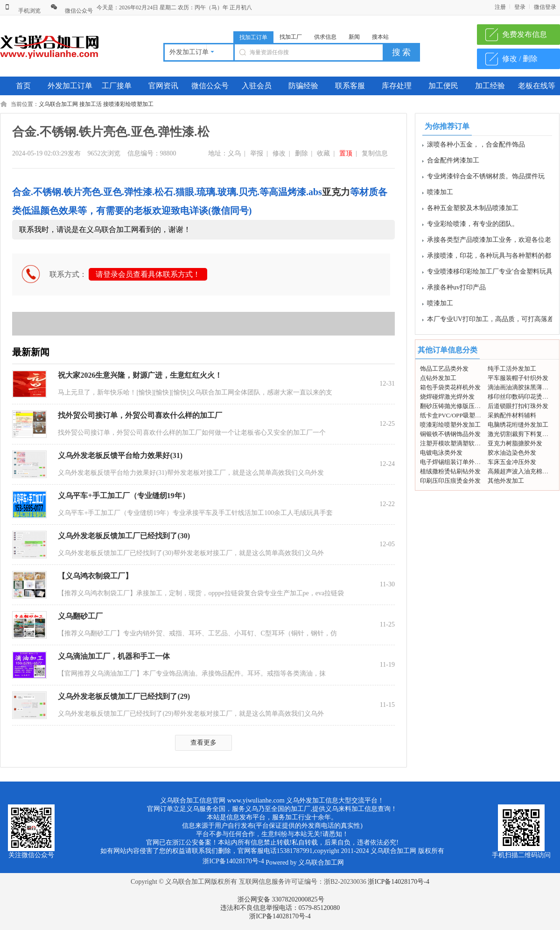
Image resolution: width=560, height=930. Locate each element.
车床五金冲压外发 (512, 462)
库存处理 (397, 86)
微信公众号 (72, 11)
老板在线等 (537, 86)
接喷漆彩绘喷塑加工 (128, 104)
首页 (23, 86)
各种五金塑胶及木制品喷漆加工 (473, 210)
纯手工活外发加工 (512, 369)
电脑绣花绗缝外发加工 (518, 425)
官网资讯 (163, 86)
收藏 (323, 153)
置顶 (346, 153)
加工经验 (490, 86)
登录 (520, 7)
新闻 (354, 37)
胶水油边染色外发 (512, 453)
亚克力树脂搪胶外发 (515, 443)
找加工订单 (253, 37)
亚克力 (336, 192)
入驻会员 (257, 86)
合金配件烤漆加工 (453, 162)
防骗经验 (303, 86)
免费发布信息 (525, 34)
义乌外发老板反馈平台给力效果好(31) (120, 455)
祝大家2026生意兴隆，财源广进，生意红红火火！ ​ (141, 375)
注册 (500, 7)
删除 (301, 153)
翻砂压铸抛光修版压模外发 (456, 406)
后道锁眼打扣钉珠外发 (518, 406)
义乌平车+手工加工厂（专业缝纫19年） (123, 496)
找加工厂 (291, 37)
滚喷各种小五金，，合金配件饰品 (476, 146)
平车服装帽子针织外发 (518, 378)
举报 (257, 153)
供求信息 (325, 37)
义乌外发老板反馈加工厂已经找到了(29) (124, 696)
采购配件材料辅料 (512, 415)
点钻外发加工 (438, 378)
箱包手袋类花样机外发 (450, 387)
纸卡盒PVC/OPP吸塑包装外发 (460, 415)
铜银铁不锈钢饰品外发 (450, 434)
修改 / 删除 (520, 59)
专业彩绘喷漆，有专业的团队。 (473, 226)
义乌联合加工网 (58, 104)
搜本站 (380, 37)
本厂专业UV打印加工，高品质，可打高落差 (490, 321)
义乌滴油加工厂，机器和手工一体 (114, 656)
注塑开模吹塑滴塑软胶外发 (456, 443)
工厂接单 (117, 86)
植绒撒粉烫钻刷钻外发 (450, 471)
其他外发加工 (506, 481)
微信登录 (545, 7)
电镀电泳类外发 (441, 453)
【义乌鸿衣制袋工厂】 (95, 576)
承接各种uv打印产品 (456, 289)
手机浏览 (22, 11)
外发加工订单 (70, 86)
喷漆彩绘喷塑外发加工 (450, 425)
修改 (279, 153)
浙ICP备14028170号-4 (398, 882)
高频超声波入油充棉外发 (521, 471)
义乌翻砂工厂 (80, 616)
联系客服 (350, 86)
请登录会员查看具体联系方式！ (148, 274)
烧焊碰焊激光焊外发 (447, 397)
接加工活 (91, 104)
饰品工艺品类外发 (444, 369)
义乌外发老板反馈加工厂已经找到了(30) (124, 536)
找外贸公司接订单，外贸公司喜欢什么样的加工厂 (140, 415)
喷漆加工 (440, 194)
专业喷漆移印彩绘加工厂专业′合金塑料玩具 (490, 273)
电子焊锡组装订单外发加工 (456, 462)
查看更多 (203, 743)
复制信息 (375, 153)
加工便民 (443, 86)
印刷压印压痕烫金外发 (450, 481)
